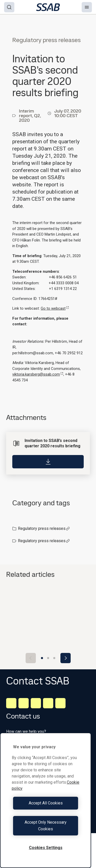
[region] (46, 800)
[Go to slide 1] (42, 658)
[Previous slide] (31, 658)
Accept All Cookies (46, 803)
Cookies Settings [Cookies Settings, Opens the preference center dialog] (46, 848)
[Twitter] (48, 703)
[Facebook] (24, 703)
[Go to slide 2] (48, 658)
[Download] (48, 462)
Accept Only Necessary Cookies (46, 826)
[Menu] (87, 7)
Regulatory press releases (44, 528)
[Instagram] (36, 703)
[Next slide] (66, 658)
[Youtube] (60, 703)
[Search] (9, 7)
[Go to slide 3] (54, 658)
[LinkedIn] (11, 703)
